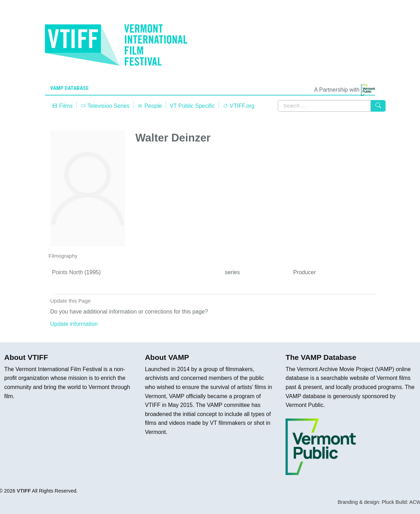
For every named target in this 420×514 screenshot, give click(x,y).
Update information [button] (74, 324)
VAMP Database (70, 88)
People (150, 106)
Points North (67, 272)
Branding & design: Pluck (366, 502)
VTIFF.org (239, 106)
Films (62, 106)
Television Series (105, 106)
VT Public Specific (192, 106)
